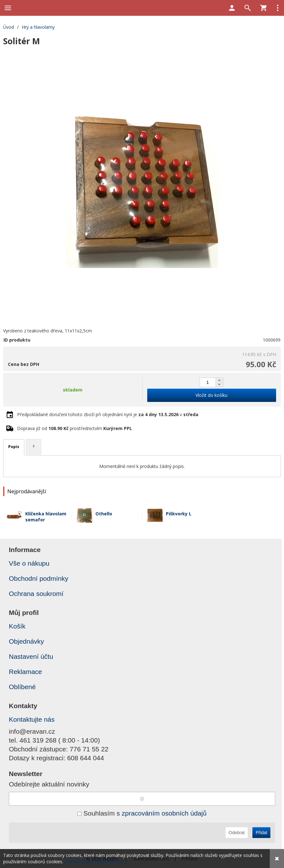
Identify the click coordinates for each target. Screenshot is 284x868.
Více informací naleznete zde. (94, 862)
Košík (17, 626)
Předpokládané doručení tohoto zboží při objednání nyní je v (108, 414)
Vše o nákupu (29, 563)
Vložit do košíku (211, 395)
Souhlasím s (142, 813)
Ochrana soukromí (36, 594)
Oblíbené (22, 687)
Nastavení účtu (31, 656)
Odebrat (237, 833)
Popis (14, 447)
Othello (104, 514)
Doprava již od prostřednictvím (75, 428)
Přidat (261, 833)
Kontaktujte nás (32, 719)
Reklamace (25, 672)
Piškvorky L (179, 514)
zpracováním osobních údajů (164, 813)
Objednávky (26, 641)
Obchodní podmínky (39, 578)
